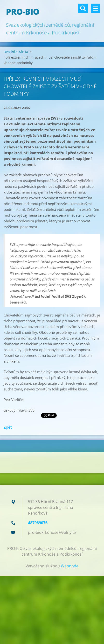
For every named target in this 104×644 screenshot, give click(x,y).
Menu (96, 8)
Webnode (70, 566)
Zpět (8, 427)
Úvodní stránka (16, 52)
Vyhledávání (83, 8)
